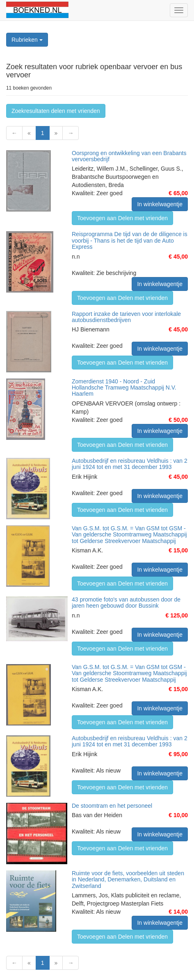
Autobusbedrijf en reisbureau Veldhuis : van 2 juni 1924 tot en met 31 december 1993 (130, 464)
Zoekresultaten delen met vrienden (56, 111)
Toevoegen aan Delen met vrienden (122, 218)
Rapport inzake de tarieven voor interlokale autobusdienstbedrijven (126, 317)
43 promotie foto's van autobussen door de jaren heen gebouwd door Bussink (126, 603)
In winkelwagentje (160, 204)
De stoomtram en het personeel (112, 806)
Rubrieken (27, 40)
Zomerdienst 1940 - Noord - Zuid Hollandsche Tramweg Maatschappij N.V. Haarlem (124, 388)
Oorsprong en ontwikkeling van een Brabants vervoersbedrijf (129, 156)
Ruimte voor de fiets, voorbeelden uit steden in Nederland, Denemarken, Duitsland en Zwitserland (128, 880)
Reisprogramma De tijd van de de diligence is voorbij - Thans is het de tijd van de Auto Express (130, 240)
